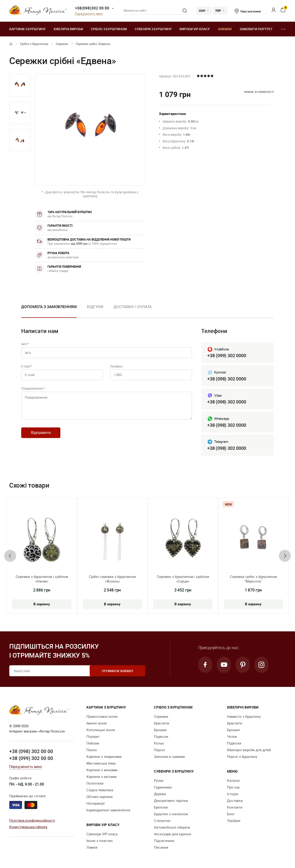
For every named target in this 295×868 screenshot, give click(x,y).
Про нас (234, 787)
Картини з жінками (102, 770)
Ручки (159, 781)
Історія (233, 794)
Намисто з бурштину (244, 717)
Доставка (235, 801)
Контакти (235, 807)
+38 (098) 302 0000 (227, 379)
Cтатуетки (162, 821)
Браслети (162, 723)
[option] (20, 85)
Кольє (159, 743)
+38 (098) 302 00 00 (31, 751)
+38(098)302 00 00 (92, 8)
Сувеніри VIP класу (102, 834)
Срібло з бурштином (109, 29)
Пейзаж (93, 743)
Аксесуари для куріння (173, 834)
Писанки (161, 847)
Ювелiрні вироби (68, 29)
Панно (92, 750)
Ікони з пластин (100, 841)
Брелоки (161, 807)
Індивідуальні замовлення (108, 810)
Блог (231, 814)
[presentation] (10, 556)
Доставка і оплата (133, 307)
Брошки (160, 730)
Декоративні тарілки (171, 801)
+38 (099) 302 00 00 (31, 758)
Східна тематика (100, 790)
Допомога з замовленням (49, 307)
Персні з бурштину (242, 757)
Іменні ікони (97, 723)
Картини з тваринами (104, 757)
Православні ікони (102, 717)
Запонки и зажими (169, 757)
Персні (159, 750)
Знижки (225, 29)
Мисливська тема (101, 763)
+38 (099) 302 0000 (227, 355)
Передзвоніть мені (89, 14)
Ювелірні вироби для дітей (249, 750)
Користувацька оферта (28, 827)
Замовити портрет (256, 29)
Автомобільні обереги (172, 827)
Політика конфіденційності (32, 820)
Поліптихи (95, 783)
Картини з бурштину (27, 29)
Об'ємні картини (100, 797)
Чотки (232, 737)
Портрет (93, 737)
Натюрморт (96, 803)
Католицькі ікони (101, 730)
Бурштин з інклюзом (171, 814)
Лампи (92, 847)
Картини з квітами (102, 777)
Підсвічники (164, 841)
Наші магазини (248, 11)
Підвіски (161, 737)
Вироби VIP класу (195, 29)
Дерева (160, 794)
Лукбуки (234, 821)
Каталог (234, 781)
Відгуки (95, 307)
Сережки (62, 44)
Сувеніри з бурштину (153, 29)
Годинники (163, 787)
